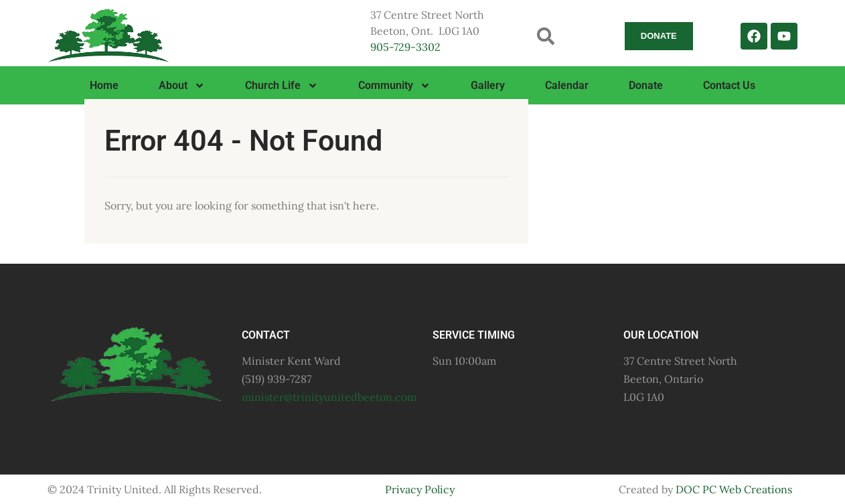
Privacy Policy (420, 489)
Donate (646, 85)
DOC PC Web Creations (734, 489)
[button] (546, 36)
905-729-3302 (405, 47)
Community (394, 86)
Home (104, 85)
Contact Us (729, 85)
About (182, 86)
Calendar (567, 85)
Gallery (488, 85)
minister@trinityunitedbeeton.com (329, 397)
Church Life (282, 86)
